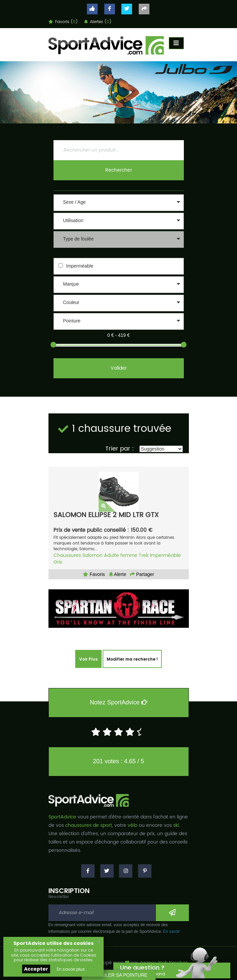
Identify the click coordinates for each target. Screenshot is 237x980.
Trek (144, 555)
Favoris (94, 574)
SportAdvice (62, 817)
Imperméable (80, 266)
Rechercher (119, 170)
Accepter (36, 969)
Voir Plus (88, 659)
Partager (142, 574)
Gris (58, 562)
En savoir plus (71, 969)
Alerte (118, 574)
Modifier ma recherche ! (132, 659)
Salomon (92, 555)
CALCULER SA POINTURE (118, 975)
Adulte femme (121, 555)
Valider (119, 368)
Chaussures (67, 555)
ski (176, 825)
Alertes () (98, 22)
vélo (133, 825)
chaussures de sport (89, 825)
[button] (119, 203)
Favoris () (63, 22)
